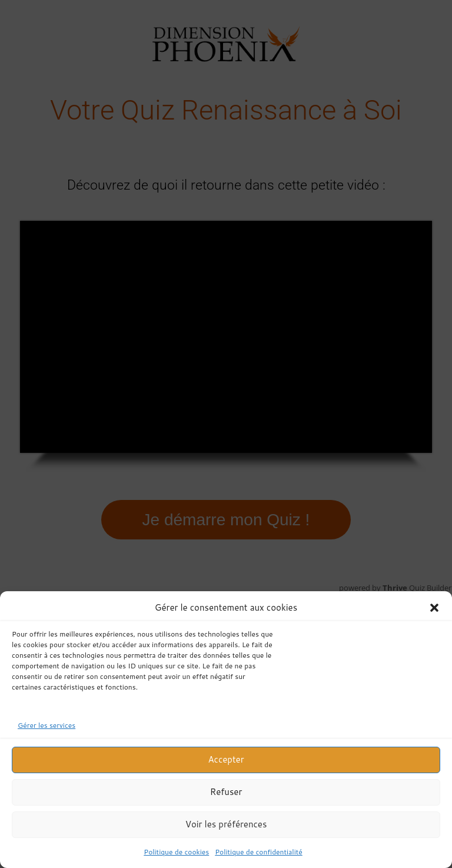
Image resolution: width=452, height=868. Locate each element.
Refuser (226, 792)
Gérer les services (46, 725)
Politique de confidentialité (258, 852)
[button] (434, 608)
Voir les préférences (226, 824)
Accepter (226, 759)
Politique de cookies (176, 852)
